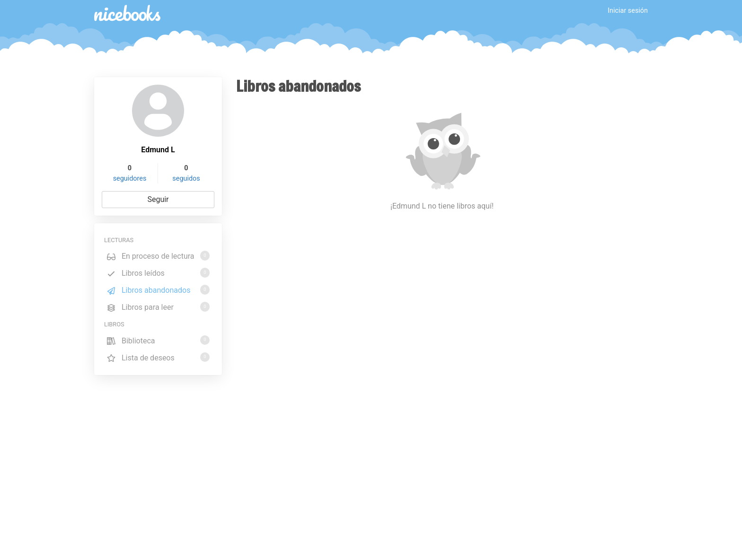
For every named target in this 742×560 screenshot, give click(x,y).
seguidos (186, 179)
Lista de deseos (158, 357)
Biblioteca (158, 340)
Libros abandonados (158, 290)
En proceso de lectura (158, 256)
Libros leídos (158, 273)
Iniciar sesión (628, 11)
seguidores (130, 179)
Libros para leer (158, 307)
